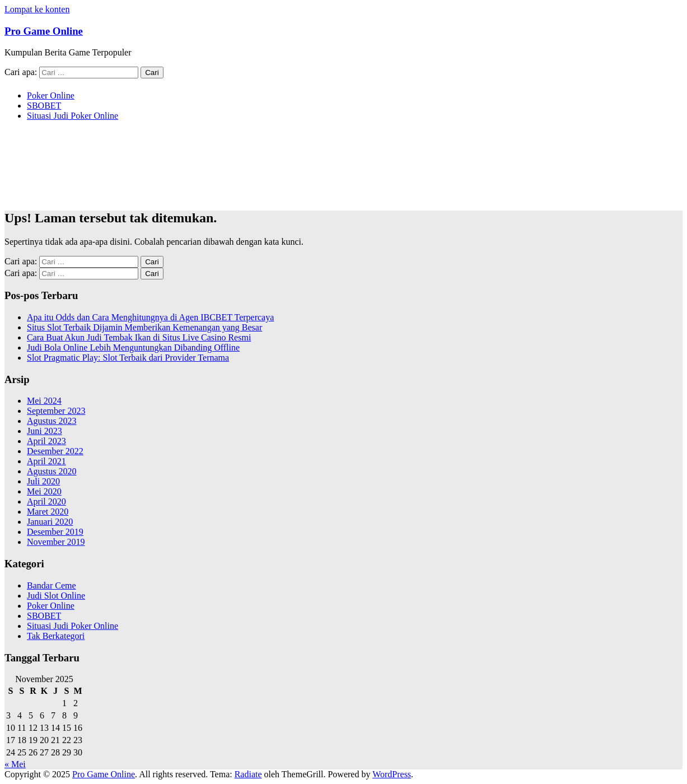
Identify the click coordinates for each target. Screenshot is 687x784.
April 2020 (46, 501)
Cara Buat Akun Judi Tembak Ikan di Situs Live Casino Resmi (139, 337)
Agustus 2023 (52, 421)
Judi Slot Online (56, 596)
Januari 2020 (50, 522)
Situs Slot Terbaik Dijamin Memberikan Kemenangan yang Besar (144, 327)
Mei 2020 (44, 491)
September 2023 (56, 411)
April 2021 (46, 461)
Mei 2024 (44, 401)
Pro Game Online (44, 31)
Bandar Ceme (52, 585)
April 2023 (46, 441)
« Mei (15, 764)
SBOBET (44, 106)
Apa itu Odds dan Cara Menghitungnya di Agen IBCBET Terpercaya (150, 317)
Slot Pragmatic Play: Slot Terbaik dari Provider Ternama (128, 358)
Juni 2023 (45, 431)
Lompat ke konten (37, 9)
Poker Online (51, 95)
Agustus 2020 (52, 471)
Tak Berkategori (56, 636)
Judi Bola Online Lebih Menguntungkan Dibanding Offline (133, 347)
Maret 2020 (48, 512)
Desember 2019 (55, 532)
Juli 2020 (43, 481)
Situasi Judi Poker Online (73, 116)
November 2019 (56, 542)
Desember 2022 (55, 451)
